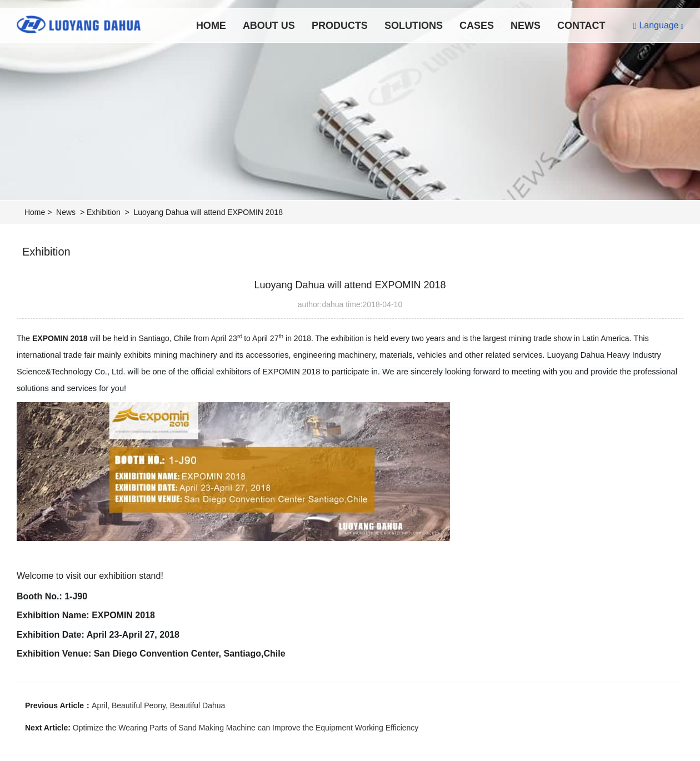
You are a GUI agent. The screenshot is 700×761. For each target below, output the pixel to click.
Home (211, 26)
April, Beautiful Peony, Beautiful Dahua (158, 705)
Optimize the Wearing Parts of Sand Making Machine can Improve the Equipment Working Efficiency (246, 728)
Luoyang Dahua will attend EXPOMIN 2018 (208, 212)
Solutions (414, 26)
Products (340, 26)
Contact (581, 26)
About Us (269, 26)
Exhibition (104, 212)
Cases (477, 26)
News (526, 26)
